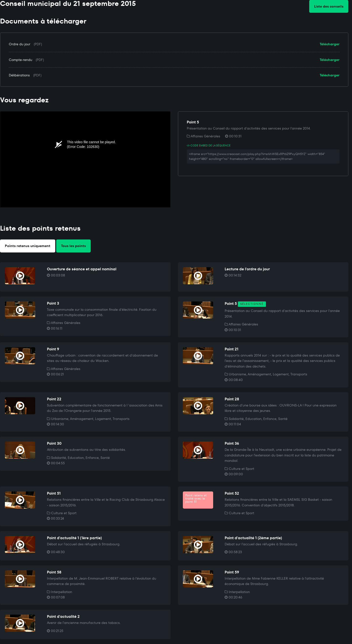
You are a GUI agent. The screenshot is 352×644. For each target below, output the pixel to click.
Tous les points (73, 246)
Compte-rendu (21, 60)
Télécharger (330, 44)
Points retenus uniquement (28, 246)
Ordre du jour (20, 44)
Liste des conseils (329, 6)
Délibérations (19, 75)
